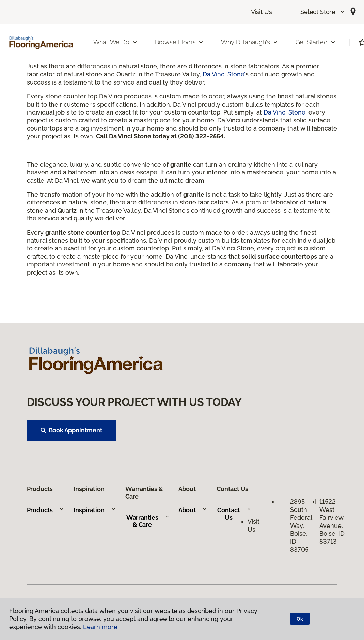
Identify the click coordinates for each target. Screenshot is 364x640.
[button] (323, 12)
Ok (300, 619)
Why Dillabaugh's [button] (249, 42)
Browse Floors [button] (179, 42)
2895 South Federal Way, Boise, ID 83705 (301, 525)
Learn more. (101, 627)
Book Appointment (72, 430)
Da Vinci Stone (284, 112)
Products (46, 510)
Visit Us (262, 12)
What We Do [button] (115, 42)
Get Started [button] (316, 42)
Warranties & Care (148, 521)
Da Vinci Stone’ (224, 74)
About (193, 510)
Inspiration (95, 510)
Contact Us (234, 514)
